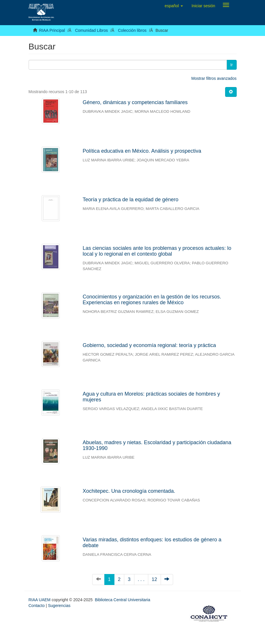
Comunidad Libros (92, 30)
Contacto (37, 606)
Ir (232, 65)
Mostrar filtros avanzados (214, 78)
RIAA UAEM (40, 600)
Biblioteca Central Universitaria (122, 600)
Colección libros (132, 30)
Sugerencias (59, 606)
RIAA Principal (52, 30)
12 (154, 579)
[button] (174, 6)
